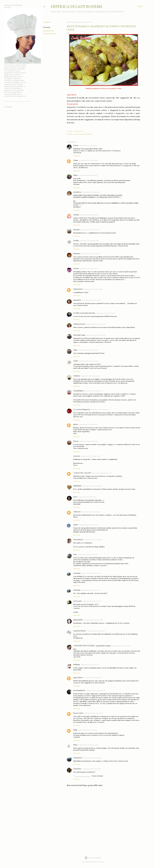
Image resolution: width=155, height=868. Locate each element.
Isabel (76, 525)
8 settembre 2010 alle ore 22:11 (87, 497)
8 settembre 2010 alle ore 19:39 (90, 254)
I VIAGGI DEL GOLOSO (82, 473)
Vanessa (76, 230)
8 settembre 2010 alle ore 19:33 (89, 241)
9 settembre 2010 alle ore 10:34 (92, 601)
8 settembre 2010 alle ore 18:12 (88, 146)
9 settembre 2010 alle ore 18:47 (94, 713)
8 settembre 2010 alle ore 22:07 (102, 473)
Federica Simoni (79, 324)
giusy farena (78, 678)
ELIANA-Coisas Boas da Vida (84, 313)
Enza (75, 497)
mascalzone (78, 758)
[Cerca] (140, 6)
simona (76, 268)
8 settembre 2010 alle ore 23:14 (93, 540)
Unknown (77, 512)
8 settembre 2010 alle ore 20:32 (96, 324)
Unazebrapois (78, 391)
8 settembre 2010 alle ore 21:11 (93, 391)
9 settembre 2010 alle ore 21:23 (93, 758)
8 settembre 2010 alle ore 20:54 (90, 376)
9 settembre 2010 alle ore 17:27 (93, 678)
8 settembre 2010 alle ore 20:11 (91, 300)
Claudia (76, 215)
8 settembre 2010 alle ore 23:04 (88, 525)
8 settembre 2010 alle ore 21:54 (88, 441)
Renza (76, 441)
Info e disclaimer (85, 12)
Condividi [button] (47, 22)
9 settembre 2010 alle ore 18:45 (96, 691)
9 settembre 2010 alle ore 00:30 (91, 573)
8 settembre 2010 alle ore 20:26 (105, 313)
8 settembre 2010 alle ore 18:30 (88, 175)
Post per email (79, 131)
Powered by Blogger (93, 858)
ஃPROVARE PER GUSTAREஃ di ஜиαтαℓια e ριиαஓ (92, 646)
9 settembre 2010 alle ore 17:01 (90, 665)
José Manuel (78, 540)
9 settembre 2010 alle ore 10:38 (93, 620)
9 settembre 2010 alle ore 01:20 (91, 590)
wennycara (77, 601)
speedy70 (77, 300)
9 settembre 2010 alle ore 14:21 (121, 646)
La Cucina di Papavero (82, 410)
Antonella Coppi (79, 335)
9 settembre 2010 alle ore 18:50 (87, 730)
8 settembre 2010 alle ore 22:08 (92, 486)
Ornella (76, 241)
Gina (75, 554)
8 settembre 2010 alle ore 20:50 (89, 361)
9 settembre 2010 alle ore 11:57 (96, 631)
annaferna (77, 192)
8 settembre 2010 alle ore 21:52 (88, 424)
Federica (77, 376)
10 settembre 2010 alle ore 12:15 (91, 769)
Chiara (76, 160)
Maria (75, 175)
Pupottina (77, 769)
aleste (76, 424)
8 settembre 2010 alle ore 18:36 (89, 215)
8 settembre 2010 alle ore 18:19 (88, 160)
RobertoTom (78, 289)
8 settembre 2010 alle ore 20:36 (96, 335)
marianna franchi (79, 631)
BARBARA (77, 486)
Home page (56, 12)
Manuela (77, 254)
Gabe (75, 350)
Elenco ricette (69, 12)
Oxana (76, 145)
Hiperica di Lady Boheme (77, 6)
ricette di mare (49, 31)
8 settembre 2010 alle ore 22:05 (91, 456)
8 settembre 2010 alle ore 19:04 (90, 230)
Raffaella (77, 665)
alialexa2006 (78, 620)
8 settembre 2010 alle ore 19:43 (89, 268)
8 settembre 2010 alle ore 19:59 (93, 289)
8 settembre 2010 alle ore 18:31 (91, 192)
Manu (75, 745)
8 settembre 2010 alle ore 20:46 (88, 350)
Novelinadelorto (79, 690)
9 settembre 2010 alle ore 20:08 (88, 745)
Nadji (75, 730)
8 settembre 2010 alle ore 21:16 (100, 410)
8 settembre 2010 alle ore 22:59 (91, 512)
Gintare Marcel (99, 862)
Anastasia (77, 573)
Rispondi (77, 156)
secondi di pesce (49, 34)
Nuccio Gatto (78, 713)
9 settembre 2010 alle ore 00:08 (87, 555)
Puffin (76, 361)
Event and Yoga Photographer (109, 12)
